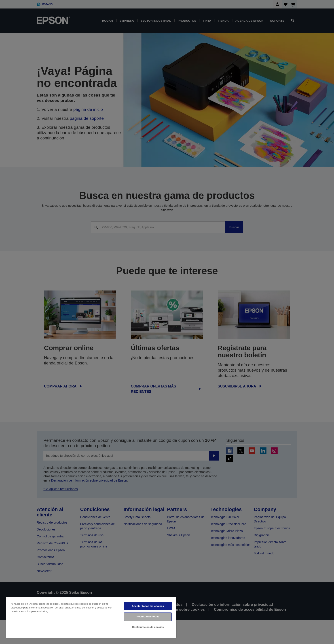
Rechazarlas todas (148, 617)
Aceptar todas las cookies (148, 606)
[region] (91, 617)
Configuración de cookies (148, 627)
